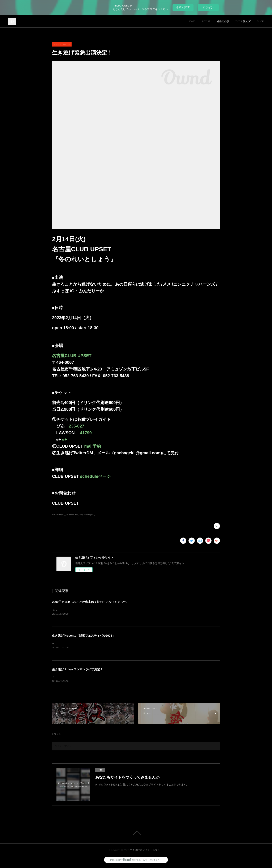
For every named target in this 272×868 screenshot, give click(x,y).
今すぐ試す (183, 7)
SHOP (260, 21)
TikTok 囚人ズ (243, 21)
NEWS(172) (90, 515)
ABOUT (206, 21)
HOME (192, 21)
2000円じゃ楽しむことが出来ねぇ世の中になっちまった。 (91, 602)
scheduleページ (95, 476)
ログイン (208, 7)
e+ (65, 439)
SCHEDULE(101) (75, 515)
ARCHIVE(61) (59, 515)
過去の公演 (223, 21)
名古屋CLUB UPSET (72, 356)
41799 (86, 433)
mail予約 (95, 446)
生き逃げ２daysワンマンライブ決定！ (77, 670)
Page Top (136, 834)
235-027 (76, 426)
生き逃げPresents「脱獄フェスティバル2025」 (84, 636)
